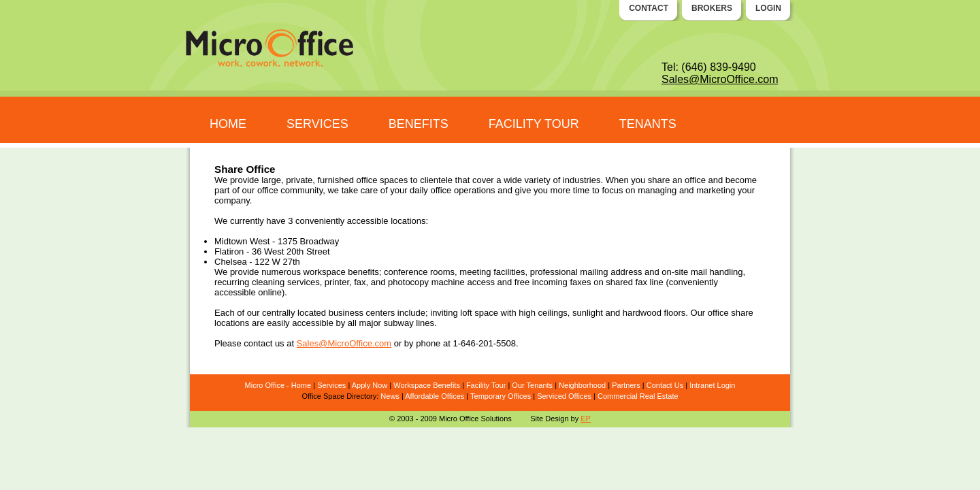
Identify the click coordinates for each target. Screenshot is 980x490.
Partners (626, 385)
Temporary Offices (501, 396)
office (268, 190)
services (304, 282)
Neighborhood (582, 385)
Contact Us (665, 385)
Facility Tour (486, 385)
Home (301, 385)
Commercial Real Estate (638, 396)
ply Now (374, 385)
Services (331, 385)
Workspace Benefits (427, 385)
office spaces (382, 180)
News (390, 396)
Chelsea (231, 262)
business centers (362, 313)
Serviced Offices (564, 396)
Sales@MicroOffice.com (720, 79)
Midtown (231, 241)
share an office (677, 180)
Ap (356, 385)
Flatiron (229, 251)
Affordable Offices (435, 396)
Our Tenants (532, 385)
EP (586, 419)
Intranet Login (712, 385)
